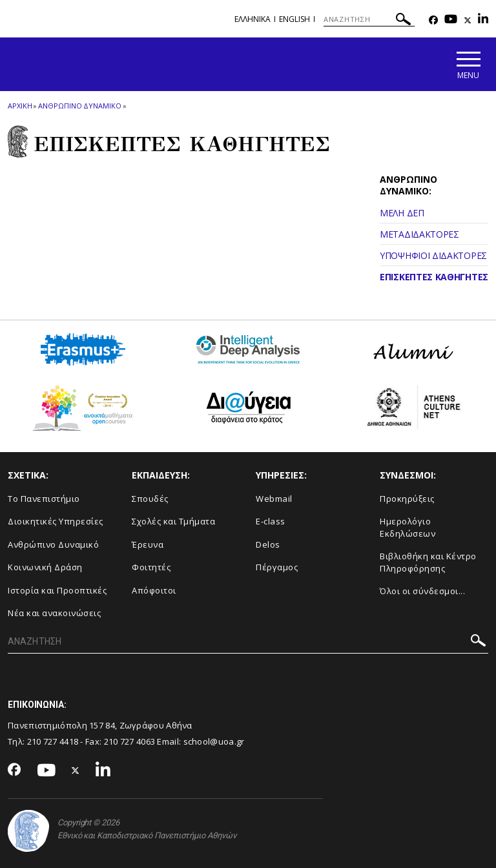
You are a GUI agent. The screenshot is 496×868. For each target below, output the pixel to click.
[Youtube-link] (451, 20)
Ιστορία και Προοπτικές (57, 590)
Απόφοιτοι (154, 590)
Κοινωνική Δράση (45, 567)
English (294, 19)
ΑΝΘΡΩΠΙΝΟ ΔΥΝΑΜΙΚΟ (79, 106)
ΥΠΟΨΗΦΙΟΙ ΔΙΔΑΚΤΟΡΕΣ (433, 255)
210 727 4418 (53, 741)
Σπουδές (150, 499)
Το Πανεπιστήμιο (44, 499)
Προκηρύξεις (407, 499)
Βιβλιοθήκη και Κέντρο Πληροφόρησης (428, 562)
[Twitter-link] (468, 20)
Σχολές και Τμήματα (173, 521)
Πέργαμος (277, 567)
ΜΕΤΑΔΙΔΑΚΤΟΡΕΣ (419, 234)
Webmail (274, 499)
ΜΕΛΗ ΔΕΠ (402, 213)
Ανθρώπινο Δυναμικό (53, 544)
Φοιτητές (151, 567)
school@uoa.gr (214, 741)
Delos (268, 544)
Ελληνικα (253, 19)
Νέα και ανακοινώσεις (54, 613)
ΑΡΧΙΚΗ (20, 106)
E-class (271, 521)
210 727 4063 (130, 741)
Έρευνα (148, 544)
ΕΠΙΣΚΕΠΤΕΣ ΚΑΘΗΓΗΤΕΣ (434, 277)
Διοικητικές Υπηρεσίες (56, 521)
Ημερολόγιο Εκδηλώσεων (408, 527)
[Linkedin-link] (483, 20)
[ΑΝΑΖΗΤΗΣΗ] (369, 19)
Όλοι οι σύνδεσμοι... (422, 591)
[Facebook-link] (433, 20)
